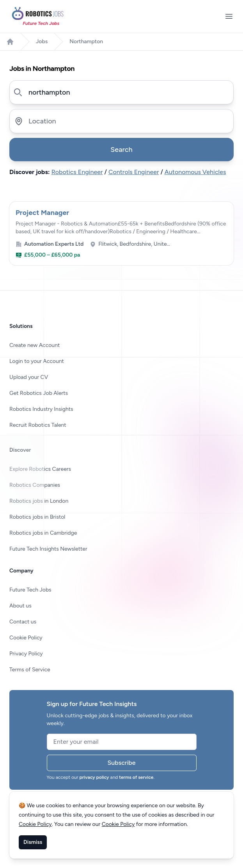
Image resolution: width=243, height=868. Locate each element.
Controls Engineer (134, 172)
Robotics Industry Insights (41, 409)
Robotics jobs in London (39, 501)
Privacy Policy (26, 654)
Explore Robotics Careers (40, 469)
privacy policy (94, 777)
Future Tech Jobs (30, 590)
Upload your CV (29, 377)
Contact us (23, 622)
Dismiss (33, 842)
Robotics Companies (35, 485)
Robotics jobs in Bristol (37, 517)
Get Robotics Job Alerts (39, 393)
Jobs (42, 41)
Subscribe (122, 763)
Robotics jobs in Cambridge (43, 533)
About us (20, 606)
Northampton (86, 41)
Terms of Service (30, 670)
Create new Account (35, 345)
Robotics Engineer (77, 172)
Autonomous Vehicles (195, 172)
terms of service (136, 777)
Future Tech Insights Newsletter (48, 549)
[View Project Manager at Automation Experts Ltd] (121, 233)
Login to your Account (37, 361)
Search (121, 150)
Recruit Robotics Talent (38, 425)
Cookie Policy (26, 638)
